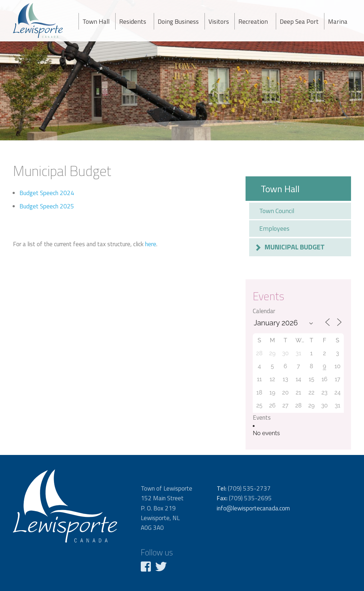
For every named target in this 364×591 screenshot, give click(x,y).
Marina (338, 21)
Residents (133, 21)
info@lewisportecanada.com (253, 508)
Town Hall (96, 21)
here (151, 244)
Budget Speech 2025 (47, 206)
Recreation (253, 21)
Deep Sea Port (299, 21)
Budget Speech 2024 (47, 193)
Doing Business (178, 21)
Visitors (219, 21)
